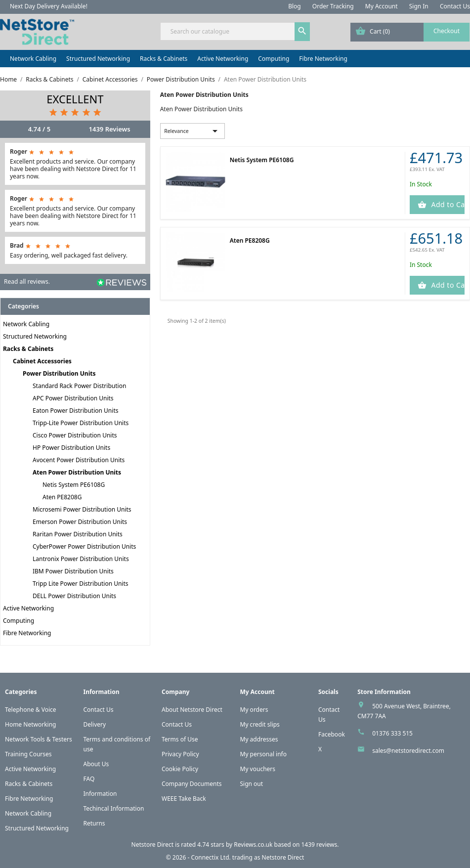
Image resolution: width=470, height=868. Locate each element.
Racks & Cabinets (164, 59)
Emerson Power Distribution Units (80, 522)
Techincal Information (114, 808)
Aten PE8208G (62, 497)
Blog (295, 6)
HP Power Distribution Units (71, 448)
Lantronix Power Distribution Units (81, 559)
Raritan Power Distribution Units (78, 534)
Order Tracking (333, 6)
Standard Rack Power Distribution (79, 386)
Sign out (252, 784)
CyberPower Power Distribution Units (84, 546)
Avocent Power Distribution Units (79, 460)
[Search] (235, 31)
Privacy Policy (180, 754)
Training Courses (28, 754)
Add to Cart (447, 204)
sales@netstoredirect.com (408, 751)
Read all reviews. (27, 282)
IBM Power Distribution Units (73, 571)
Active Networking (223, 59)
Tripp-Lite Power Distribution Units (81, 423)
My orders (254, 710)
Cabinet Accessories (42, 361)
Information (100, 794)
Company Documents (192, 784)
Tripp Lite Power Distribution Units (81, 584)
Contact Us (455, 6)
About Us (96, 764)
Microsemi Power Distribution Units (82, 509)
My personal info (264, 754)
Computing (274, 59)
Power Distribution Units (59, 373)
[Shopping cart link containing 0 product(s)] (410, 32)
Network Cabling (33, 59)
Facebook (332, 734)
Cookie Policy (180, 769)
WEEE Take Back (184, 799)
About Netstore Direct (192, 710)
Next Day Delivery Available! (49, 6)
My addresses (259, 739)
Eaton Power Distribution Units (75, 411)
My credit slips (260, 724)
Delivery (95, 724)
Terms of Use (180, 739)
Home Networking (30, 724)
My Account (382, 6)
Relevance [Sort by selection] (192, 131)
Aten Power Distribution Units (77, 472)
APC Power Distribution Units (73, 398)
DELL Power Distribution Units (74, 596)
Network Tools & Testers (39, 739)
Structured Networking (98, 59)
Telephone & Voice (31, 710)
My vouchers (258, 769)
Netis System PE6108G (74, 485)
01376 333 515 (392, 733)
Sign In (419, 6)
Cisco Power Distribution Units (75, 435)
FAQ (89, 779)
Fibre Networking (323, 59)
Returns (94, 823)
